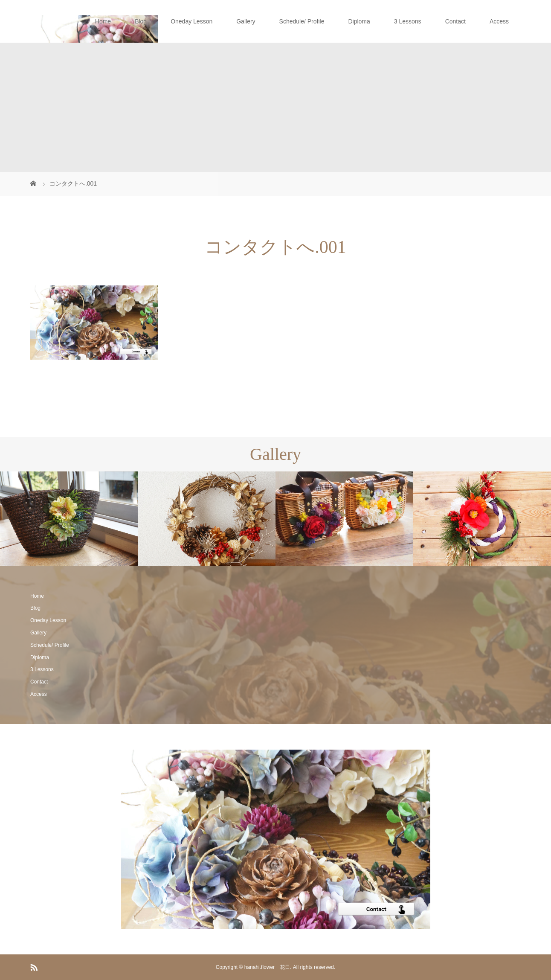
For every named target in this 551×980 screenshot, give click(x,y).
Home (103, 21)
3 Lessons (408, 21)
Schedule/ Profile (302, 21)
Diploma (359, 21)
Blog (141, 21)
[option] (69, 519)
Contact (455, 21)
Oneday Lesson (191, 21)
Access (499, 21)
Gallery (246, 21)
